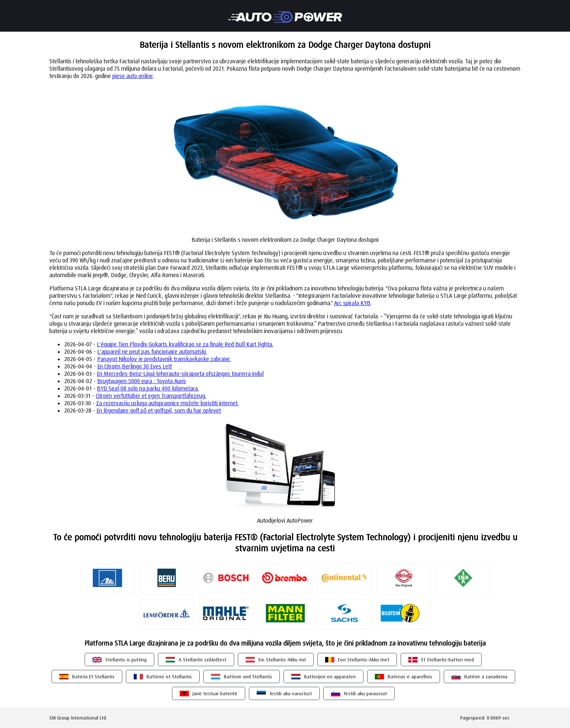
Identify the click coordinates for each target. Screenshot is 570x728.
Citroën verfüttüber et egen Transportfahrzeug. (151, 396)
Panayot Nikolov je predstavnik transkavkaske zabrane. (164, 359)
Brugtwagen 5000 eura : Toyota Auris (142, 381)
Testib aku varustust (291, 693)
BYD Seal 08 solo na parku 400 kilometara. (148, 388)
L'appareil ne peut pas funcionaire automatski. (152, 351)
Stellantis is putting (126, 660)
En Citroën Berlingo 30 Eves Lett (135, 366)
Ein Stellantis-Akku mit (282, 660)
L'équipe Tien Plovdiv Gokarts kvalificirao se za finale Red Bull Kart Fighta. (185, 344)
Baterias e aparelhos (410, 676)
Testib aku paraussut (365, 693)
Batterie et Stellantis (169, 676)
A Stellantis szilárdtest (203, 660)
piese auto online (133, 76)
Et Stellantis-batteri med (448, 660)
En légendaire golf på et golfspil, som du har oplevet (159, 410)
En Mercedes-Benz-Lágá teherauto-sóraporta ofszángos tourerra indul (180, 374)
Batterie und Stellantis (248, 676)
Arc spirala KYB (352, 303)
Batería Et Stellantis (93, 676)
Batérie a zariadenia (486, 676)
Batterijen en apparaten (330, 676)
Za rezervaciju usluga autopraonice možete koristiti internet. (167, 403)
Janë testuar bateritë (215, 693)
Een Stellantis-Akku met (364, 660)
